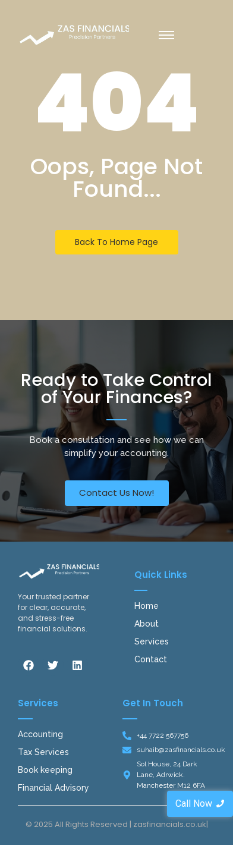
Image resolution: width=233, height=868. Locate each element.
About (147, 624)
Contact (151, 659)
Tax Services (43, 752)
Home (147, 606)
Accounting (40, 734)
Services (152, 641)
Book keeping (45, 770)
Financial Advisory (53, 788)
